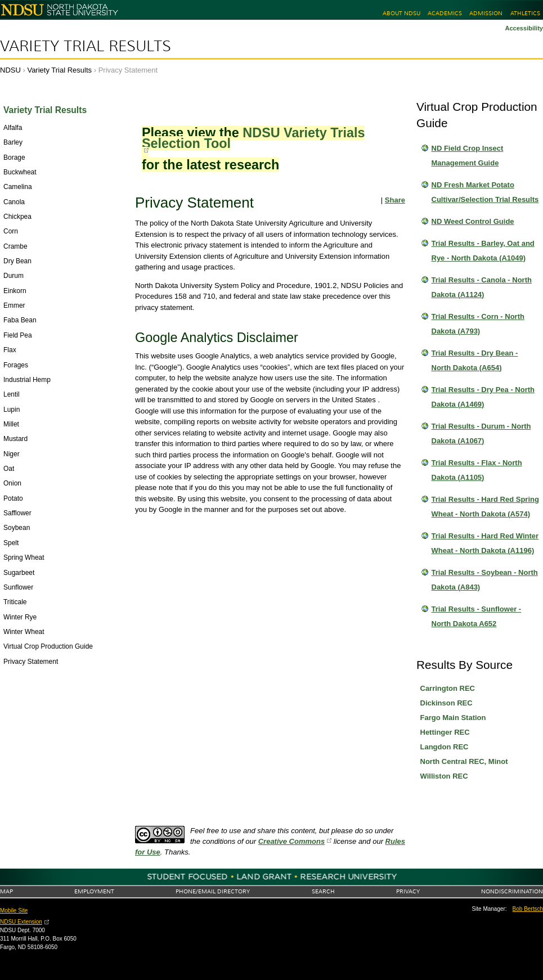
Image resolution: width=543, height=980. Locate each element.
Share (395, 200)
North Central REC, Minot (464, 761)
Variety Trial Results (86, 46)
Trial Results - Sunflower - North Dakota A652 (477, 616)
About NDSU (401, 13)
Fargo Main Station (453, 718)
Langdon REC (445, 747)
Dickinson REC (446, 703)
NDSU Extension (21, 922)
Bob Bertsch (528, 909)
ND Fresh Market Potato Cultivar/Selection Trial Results (485, 192)
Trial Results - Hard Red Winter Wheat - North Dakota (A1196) (485, 543)
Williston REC (444, 776)
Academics (445, 13)
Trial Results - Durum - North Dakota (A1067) (481, 433)
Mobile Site (14, 911)
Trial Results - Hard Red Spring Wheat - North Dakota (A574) (485, 507)
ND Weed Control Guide (473, 221)
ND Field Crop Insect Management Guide (468, 156)
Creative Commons (291, 841)
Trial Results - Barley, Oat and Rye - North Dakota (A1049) (483, 251)
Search (323, 891)
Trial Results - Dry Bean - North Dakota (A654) (475, 360)
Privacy (408, 891)
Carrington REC (448, 688)
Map (6, 891)
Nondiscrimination (512, 891)
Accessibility (524, 28)
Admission (486, 13)
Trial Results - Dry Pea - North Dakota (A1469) (483, 397)
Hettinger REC (445, 732)
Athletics (525, 13)
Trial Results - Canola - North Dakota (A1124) (482, 287)
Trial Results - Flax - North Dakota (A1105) (477, 470)
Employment (94, 891)
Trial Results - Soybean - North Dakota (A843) (485, 580)
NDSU (10, 70)
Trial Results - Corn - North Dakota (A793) (478, 324)
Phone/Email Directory (213, 891)
